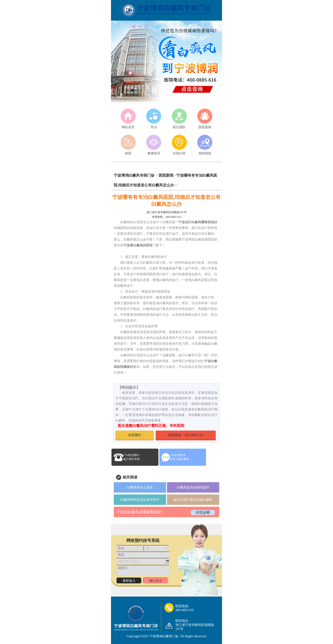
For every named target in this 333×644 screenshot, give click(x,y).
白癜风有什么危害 (140, 487)
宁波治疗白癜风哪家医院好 (198, 222)
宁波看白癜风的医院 (138, 245)
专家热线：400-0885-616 (166, 217)
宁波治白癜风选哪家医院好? (140, 512)
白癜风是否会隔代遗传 (193, 487)
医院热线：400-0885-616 (186, 435)
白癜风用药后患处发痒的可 (140, 500)
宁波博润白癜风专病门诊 (135, 175)
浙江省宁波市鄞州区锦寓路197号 (166, 212)
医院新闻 (166, 175)
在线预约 (135, 435)
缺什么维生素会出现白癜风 (193, 500)
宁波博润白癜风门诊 (164, 636)
